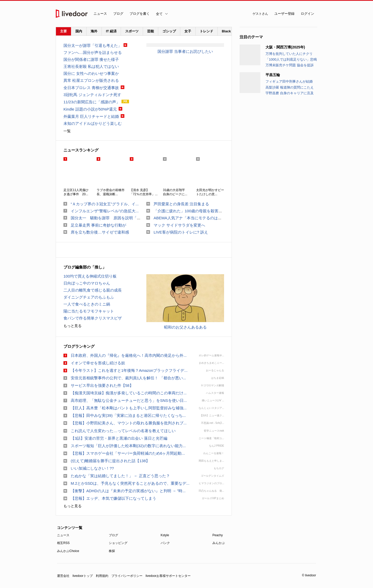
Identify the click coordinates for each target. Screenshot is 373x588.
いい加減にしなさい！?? (92, 468)
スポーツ (132, 31)
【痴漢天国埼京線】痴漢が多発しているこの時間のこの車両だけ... (129, 393)
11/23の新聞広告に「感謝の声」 (92, 102)
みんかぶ (219, 543)
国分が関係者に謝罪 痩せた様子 (91, 59)
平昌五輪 (273, 75)
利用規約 (102, 576)
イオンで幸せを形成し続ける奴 (98, 363)
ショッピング (118, 543)
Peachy (218, 535)
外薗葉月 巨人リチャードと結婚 (91, 116)
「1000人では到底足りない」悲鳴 (291, 59)
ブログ (118, 14)
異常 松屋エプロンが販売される (91, 80)
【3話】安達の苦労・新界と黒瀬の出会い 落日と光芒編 (119, 438)
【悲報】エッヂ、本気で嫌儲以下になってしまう (113, 498)
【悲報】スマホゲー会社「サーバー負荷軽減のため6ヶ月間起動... (128, 453)
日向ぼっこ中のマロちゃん (87, 283)
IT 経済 (111, 31)
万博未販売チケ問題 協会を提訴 (290, 65)
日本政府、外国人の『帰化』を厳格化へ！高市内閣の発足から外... (129, 355)
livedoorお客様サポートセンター (168, 576)
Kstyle (165, 535)
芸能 (150, 31)
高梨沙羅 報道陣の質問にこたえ (290, 87)
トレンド (206, 31)
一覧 (67, 131)
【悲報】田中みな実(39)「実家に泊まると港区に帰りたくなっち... (128, 415)
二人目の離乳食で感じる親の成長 (93, 290)
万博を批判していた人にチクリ (289, 54)
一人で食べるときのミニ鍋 (87, 304)
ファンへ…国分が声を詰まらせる (93, 52)
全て (160, 15)
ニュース (100, 14)
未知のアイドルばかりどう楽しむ (93, 123)
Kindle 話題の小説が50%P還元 (90, 109)
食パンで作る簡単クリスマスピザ (93, 318)
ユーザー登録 (284, 14)
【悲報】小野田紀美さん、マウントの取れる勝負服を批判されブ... (129, 423)
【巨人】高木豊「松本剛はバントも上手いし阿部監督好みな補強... (129, 408)
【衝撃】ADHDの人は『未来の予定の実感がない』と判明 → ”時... (128, 491)
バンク (165, 543)
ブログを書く (140, 14)
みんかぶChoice (68, 551)
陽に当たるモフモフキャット (89, 311)
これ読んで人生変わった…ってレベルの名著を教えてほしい (123, 431)
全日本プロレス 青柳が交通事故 (91, 88)
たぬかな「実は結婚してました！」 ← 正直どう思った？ (120, 476)
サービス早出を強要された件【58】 (102, 385)
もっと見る (73, 326)
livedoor (72, 14)
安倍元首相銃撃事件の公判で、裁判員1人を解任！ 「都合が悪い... (128, 378)
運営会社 (63, 576)
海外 (94, 31)
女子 (188, 31)
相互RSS (63, 543)
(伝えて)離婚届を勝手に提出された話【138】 (110, 461)
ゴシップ (169, 31)
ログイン (307, 14)
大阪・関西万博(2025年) (285, 47)
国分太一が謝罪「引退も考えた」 (93, 45)
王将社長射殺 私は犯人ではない (91, 66)
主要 (63, 31)
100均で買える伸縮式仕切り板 (90, 276)
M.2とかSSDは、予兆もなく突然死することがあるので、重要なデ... (130, 483)
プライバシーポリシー (127, 576)
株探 (112, 551)
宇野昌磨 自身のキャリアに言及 (290, 93)
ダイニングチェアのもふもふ (89, 297)
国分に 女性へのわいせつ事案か (91, 73)
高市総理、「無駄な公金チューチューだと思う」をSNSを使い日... (129, 400)
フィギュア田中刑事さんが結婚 (289, 81)
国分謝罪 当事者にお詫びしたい (185, 51)
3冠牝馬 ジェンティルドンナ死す (92, 95)
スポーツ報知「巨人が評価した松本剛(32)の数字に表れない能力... (128, 446)
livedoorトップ (83, 576)
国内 (79, 31)
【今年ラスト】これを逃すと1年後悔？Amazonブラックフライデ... (129, 370)
